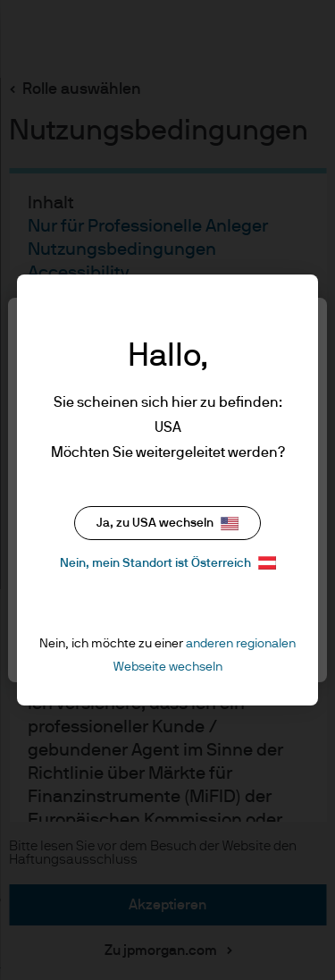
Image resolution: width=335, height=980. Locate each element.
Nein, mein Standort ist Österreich (168, 563)
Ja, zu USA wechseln (167, 524)
